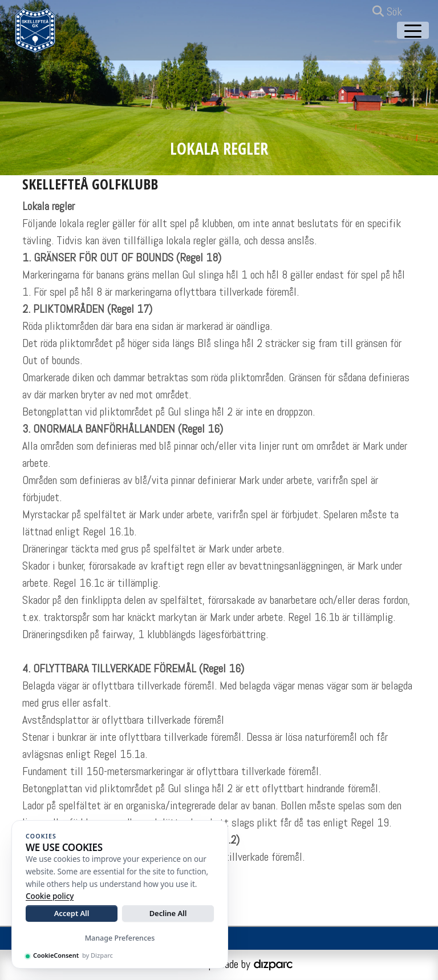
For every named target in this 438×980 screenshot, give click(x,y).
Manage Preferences (120, 938)
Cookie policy (50, 896)
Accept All (72, 913)
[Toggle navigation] (413, 30)
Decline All (168, 913)
